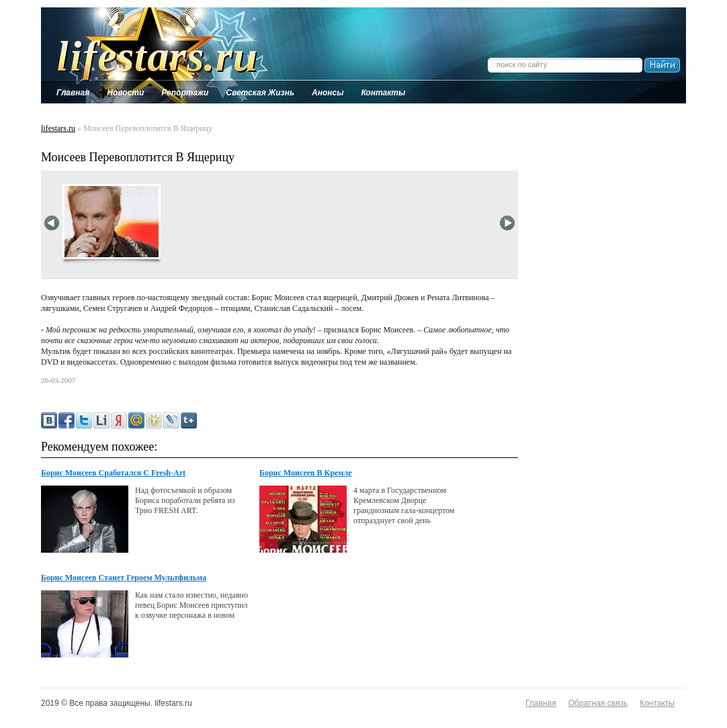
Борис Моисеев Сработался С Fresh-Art (113, 473)
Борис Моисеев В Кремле (305, 473)
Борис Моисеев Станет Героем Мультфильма (124, 578)
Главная (541, 703)
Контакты (657, 703)
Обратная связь (598, 703)
